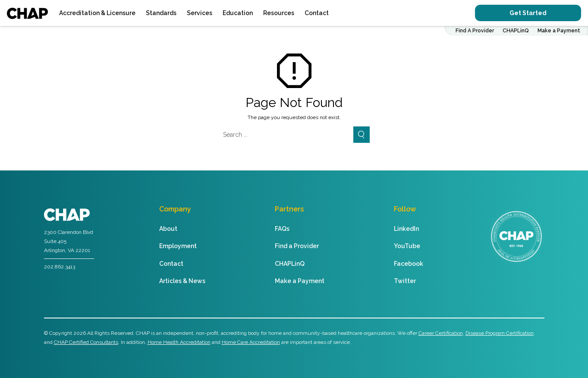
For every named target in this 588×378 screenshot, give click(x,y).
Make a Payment (559, 31)
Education (238, 13)
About (168, 229)
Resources (279, 13)
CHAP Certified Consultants (86, 342)
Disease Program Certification (500, 333)
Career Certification (441, 333)
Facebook (409, 264)
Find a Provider (297, 246)
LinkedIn (406, 229)
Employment (178, 246)
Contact (317, 13)
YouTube (407, 246)
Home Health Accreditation (179, 342)
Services (200, 13)
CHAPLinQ (516, 31)
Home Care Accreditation (251, 342)
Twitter (405, 281)
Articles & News (182, 281)
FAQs (282, 229)
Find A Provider (475, 31)
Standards (161, 13)
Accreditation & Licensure (97, 13)
